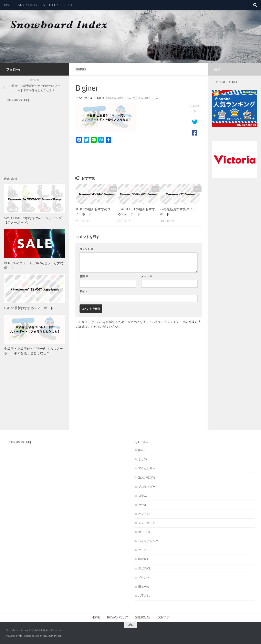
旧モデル (144, 587)
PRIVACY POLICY (27, 5)
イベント (144, 577)
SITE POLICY (51, 5)
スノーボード (147, 523)
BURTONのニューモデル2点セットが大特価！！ (34, 265)
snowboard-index (91, 98)
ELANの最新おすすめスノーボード (29, 308)
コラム (143, 495)
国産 (141, 450)
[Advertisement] (35, 138)
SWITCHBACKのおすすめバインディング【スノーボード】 (33, 220)
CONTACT (70, 5)
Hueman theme (53, 636)
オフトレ (144, 514)
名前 (84, 276)
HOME (7, 5)
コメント (86, 249)
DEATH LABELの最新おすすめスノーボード (135, 212)
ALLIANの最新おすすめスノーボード (93, 212)
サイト (83, 291)
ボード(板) (145, 532)
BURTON (144, 559)
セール (143, 505)
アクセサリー (147, 468)
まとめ (143, 459)
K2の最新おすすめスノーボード (178, 212)
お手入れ (144, 596)
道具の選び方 (147, 477)
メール (147, 276)
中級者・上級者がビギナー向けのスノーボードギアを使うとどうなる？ (33, 351)
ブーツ (143, 550)
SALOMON (145, 568)
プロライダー (147, 486)
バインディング (148, 541)
